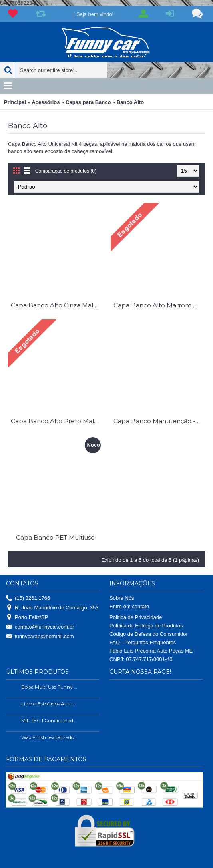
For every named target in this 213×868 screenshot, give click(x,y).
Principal (15, 102)
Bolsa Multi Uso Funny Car (50, 687)
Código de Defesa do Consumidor (149, 634)
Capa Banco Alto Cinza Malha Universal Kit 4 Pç (57, 305)
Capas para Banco (88, 102)
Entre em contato (129, 606)
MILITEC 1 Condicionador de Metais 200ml (50, 720)
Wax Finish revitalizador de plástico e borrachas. (50, 737)
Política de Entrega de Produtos (146, 626)
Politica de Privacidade (136, 617)
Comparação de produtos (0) (66, 171)
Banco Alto (130, 102)
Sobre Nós (122, 598)
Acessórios (46, 102)
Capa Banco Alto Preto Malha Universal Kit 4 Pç (57, 421)
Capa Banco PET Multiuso (55, 537)
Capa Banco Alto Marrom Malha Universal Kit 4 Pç (159, 305)
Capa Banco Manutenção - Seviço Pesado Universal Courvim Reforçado (159, 421)
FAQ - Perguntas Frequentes (143, 642)
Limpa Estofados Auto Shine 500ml (50, 704)
